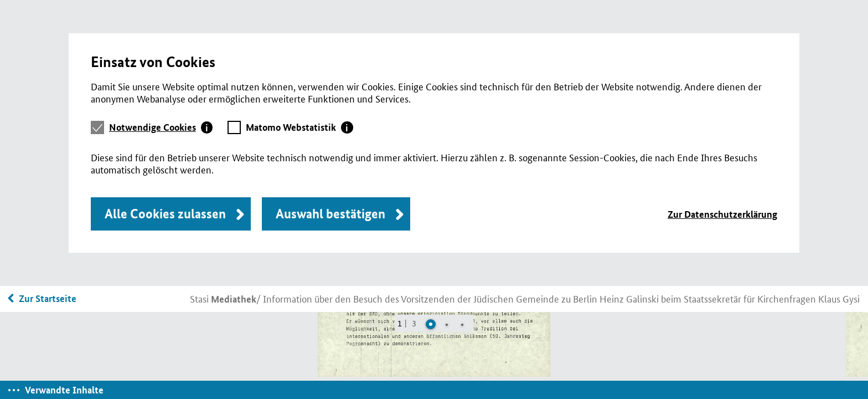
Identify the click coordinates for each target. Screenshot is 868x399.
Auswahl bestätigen (330, 214)
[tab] (161, 127)
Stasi (223, 298)
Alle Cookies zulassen (165, 214)
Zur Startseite (48, 298)
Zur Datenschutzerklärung (722, 214)
